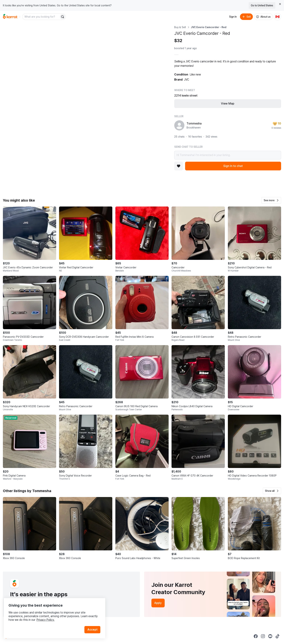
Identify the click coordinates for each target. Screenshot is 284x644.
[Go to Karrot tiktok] (277, 636)
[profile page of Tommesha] (179, 125)
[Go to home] (10, 17)
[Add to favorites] (179, 166)
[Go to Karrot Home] (13, 636)
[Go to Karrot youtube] (270, 636)
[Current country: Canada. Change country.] (277, 17)
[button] (271, 200)
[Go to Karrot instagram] (263, 636)
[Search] (62, 17)
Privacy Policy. (49, 616)
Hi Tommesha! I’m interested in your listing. (228, 155)
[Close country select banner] (280, 4)
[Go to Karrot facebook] (256, 636)
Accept (93, 626)
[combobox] (41, 17)
